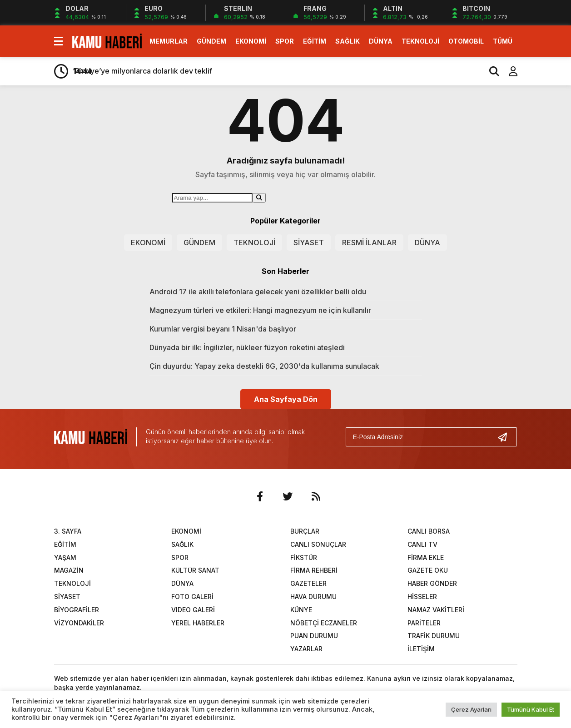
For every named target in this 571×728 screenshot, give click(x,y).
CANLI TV (422, 544)
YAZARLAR (306, 649)
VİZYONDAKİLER (79, 623)
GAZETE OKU (428, 570)
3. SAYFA (68, 531)
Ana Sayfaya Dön (286, 399)
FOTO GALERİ (192, 597)
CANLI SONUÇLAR (318, 544)
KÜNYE (301, 610)
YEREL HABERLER (198, 623)
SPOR (285, 41)
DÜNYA (381, 41)
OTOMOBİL (466, 41)
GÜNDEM (211, 41)
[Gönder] (506, 437)
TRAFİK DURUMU (434, 636)
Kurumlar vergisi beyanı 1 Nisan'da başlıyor (223, 329)
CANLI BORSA (429, 531)
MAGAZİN (69, 570)
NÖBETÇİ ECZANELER (324, 623)
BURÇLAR (305, 531)
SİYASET (309, 243)
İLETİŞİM (421, 649)
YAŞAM (65, 557)
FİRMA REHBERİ (314, 570)
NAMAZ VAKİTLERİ (436, 610)
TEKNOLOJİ (420, 41)
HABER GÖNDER (432, 583)
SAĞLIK (348, 41)
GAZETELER (308, 583)
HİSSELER (422, 597)
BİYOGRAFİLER (77, 610)
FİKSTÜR (304, 557)
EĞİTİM (315, 41)
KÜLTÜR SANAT (195, 570)
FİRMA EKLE (426, 557)
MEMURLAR (169, 41)
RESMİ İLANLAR (369, 243)
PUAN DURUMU (314, 636)
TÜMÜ (503, 41)
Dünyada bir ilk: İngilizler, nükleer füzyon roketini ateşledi (247, 347)
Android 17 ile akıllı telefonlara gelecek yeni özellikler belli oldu (258, 292)
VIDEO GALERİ (193, 610)
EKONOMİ (251, 41)
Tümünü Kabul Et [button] (531, 709)
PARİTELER (424, 623)
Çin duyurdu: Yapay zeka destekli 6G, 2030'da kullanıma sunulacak (264, 366)
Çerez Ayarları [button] (471, 709)
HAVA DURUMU (313, 597)
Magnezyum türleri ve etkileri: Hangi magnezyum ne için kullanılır (260, 310)
